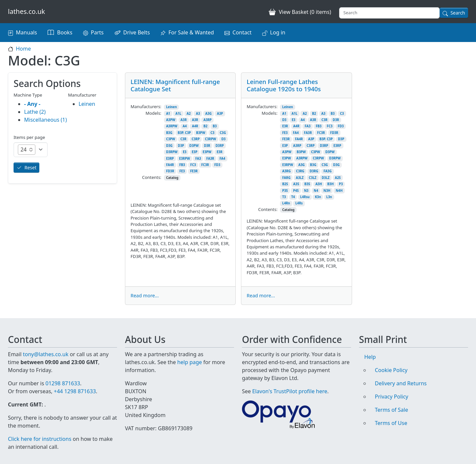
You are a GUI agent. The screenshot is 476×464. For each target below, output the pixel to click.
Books (65, 32)
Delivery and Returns (401, 383)
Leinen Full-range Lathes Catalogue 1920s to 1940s (284, 85)
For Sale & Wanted (191, 32)
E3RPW (185, 159)
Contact (242, 32)
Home (23, 49)
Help (370, 357)
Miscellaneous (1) (45, 120)
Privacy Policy (392, 397)
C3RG (300, 171)
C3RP (196, 139)
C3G (223, 133)
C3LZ (313, 178)
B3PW (200, 133)
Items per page (29, 137)
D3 (224, 139)
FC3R (205, 165)
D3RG (314, 171)
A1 (168, 114)
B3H (330, 184)
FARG (286, 178)
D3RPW (172, 152)
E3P (195, 152)
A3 (198, 114)
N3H (327, 191)
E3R (219, 152)
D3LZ (326, 178)
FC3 (193, 165)
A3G (208, 114)
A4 (184, 126)
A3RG (287, 171)
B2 (205, 126)
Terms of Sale (391, 410)
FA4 (222, 159)
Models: (153, 113)
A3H (319, 184)
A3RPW (172, 126)
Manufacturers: (146, 106)
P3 (341, 184)
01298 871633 (63, 383)
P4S (296, 191)
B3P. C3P (184, 133)
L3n (329, 197)
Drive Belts (137, 32)
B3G (169, 133)
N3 (306, 191)
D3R (207, 146)
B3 (215, 126)
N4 (316, 191)
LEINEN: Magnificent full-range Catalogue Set (175, 85)
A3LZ (300, 178)
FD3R (170, 171)
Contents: (152, 177)
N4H (339, 191)
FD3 (217, 165)
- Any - (32, 104)
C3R (183, 139)
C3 (213, 133)
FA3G (328, 171)
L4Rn (286, 203)
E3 (185, 152)
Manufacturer (82, 95)
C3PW (170, 139)
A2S (338, 178)
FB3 (182, 165)
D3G (169, 146)
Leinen (171, 107)
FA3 (198, 159)
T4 (293, 197)
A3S (296, 184)
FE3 (182, 171)
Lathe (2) (35, 112)
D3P (181, 146)
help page (190, 362)
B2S (285, 184)
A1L (178, 114)
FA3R (210, 159)
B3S (307, 184)
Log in (278, 32)
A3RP (207, 120)
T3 (284, 197)
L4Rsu (305, 197)
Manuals (26, 32)
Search (458, 13)
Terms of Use (391, 423)
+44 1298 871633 (75, 391)
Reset (30, 168)
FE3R (194, 171)
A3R (184, 120)
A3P (220, 114)
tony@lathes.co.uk (46, 354)
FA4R (170, 165)
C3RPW (211, 139)
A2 (188, 114)
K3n (318, 197)
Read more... (145, 295)
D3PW (194, 146)
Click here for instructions (40, 439)
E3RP (170, 159)
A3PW (171, 120)
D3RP (220, 146)
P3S (285, 191)
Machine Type (28, 95)
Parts (97, 32)
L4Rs (299, 203)
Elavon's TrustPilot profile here (290, 391)
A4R (195, 126)
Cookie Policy (391, 370)
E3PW (207, 152)
